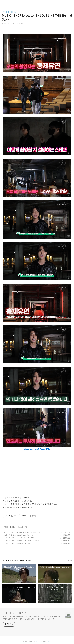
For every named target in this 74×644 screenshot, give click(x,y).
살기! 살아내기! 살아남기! (15, 613)
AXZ (36, 641)
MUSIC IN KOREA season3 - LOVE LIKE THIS (19, 538)
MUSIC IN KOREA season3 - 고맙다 (16, 543)
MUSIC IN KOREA (9, 12)
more (70, 561)
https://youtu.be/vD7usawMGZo (37, 449)
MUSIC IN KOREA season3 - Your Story (17, 535)
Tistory (49, 641)
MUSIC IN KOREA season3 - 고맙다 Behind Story (20, 541)
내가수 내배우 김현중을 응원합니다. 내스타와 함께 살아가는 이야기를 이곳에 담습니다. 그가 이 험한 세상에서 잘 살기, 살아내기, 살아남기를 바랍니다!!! (32, 618)
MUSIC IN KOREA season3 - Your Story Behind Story (22, 532)
